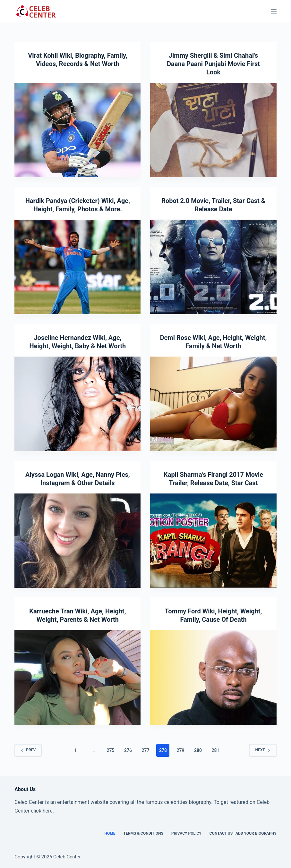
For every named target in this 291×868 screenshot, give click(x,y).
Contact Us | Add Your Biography (243, 833)
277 (145, 750)
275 (111, 750)
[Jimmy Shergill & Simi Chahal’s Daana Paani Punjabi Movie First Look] (213, 130)
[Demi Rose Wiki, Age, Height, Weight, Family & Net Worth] (213, 404)
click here (42, 811)
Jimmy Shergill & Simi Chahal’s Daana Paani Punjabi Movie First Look (213, 64)
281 (215, 750)
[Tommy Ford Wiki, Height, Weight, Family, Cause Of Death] (213, 677)
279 (180, 750)
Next (263, 750)
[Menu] (274, 11)
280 (198, 750)
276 (128, 750)
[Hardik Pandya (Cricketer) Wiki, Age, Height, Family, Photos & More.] (77, 267)
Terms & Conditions (143, 833)
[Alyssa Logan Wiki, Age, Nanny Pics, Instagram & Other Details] (77, 541)
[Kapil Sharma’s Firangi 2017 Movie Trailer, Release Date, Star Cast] (213, 541)
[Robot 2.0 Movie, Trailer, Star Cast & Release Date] (213, 267)
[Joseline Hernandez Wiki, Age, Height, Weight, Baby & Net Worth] (77, 404)
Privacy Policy (186, 833)
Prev (28, 750)
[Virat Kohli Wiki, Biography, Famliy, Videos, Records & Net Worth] (77, 130)
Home (110, 833)
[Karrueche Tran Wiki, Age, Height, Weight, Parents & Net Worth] (77, 677)
